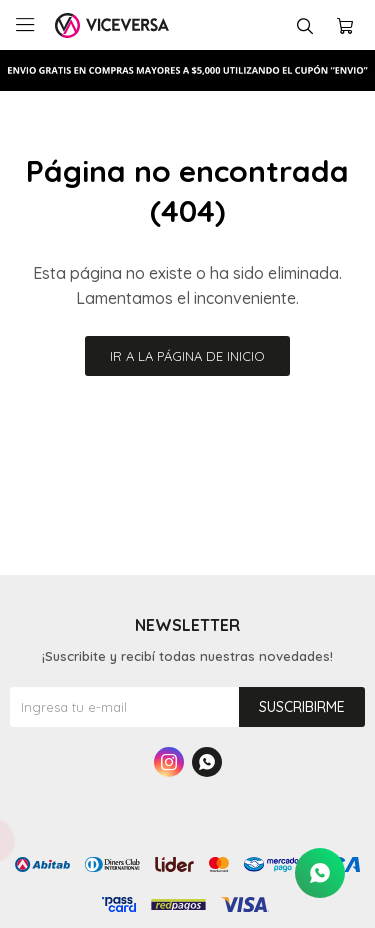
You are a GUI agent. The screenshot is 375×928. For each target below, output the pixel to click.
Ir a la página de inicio (187, 356)
